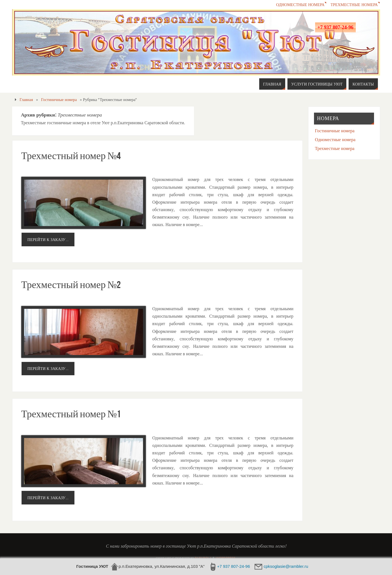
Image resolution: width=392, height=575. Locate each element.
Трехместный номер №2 (71, 285)
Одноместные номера (300, 5)
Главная (26, 99)
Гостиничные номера (59, 99)
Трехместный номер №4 (71, 156)
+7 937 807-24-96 (335, 27)
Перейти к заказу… (48, 239)
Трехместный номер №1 (71, 414)
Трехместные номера (354, 5)
